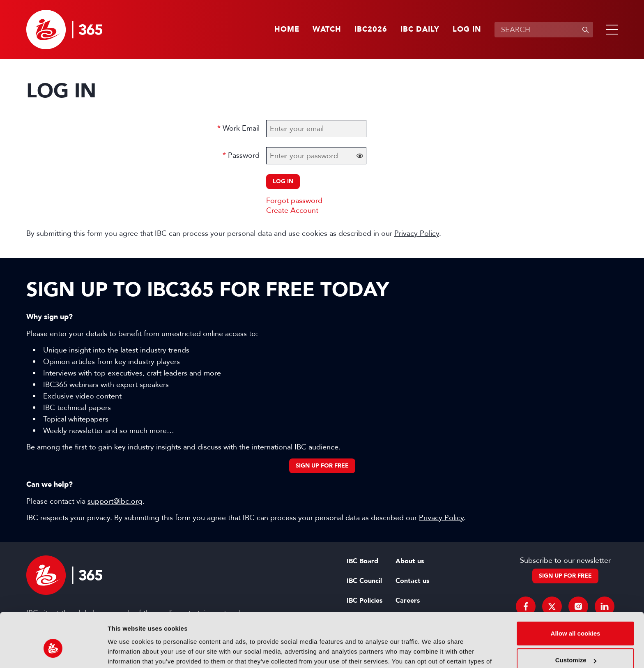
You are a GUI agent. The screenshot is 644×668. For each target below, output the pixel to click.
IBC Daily (420, 30)
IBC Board (362, 561)
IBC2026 (371, 30)
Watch (327, 30)
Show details (127, 652)
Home (287, 30)
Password (244, 155)
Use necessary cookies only (575, 645)
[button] (610, 30)
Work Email (241, 128)
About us (410, 561)
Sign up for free (322, 466)
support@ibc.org (115, 501)
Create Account (292, 210)
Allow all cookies (576, 591)
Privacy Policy (417, 233)
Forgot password (294, 200)
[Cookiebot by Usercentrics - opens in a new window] (53, 652)
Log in (467, 30)
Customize (576, 618)
